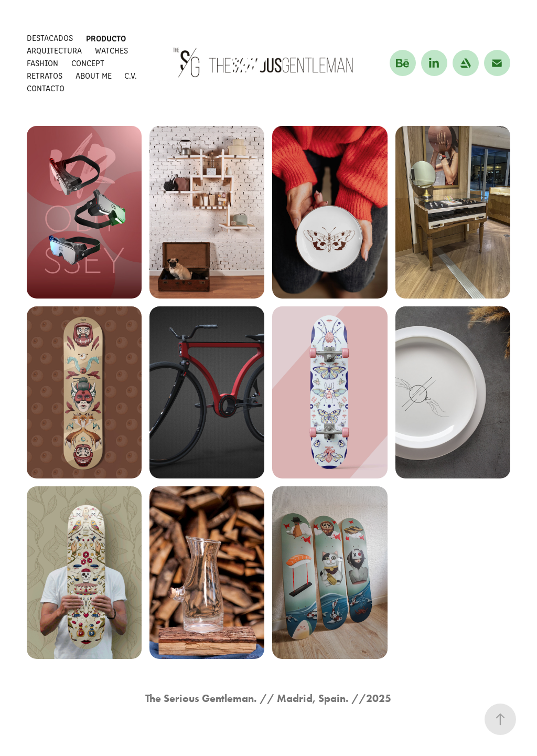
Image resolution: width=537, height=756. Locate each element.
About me (94, 75)
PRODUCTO (106, 38)
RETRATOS (45, 75)
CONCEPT (88, 63)
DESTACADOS (50, 38)
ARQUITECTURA (54, 50)
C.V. (131, 75)
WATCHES (111, 50)
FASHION (42, 63)
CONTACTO (46, 88)
